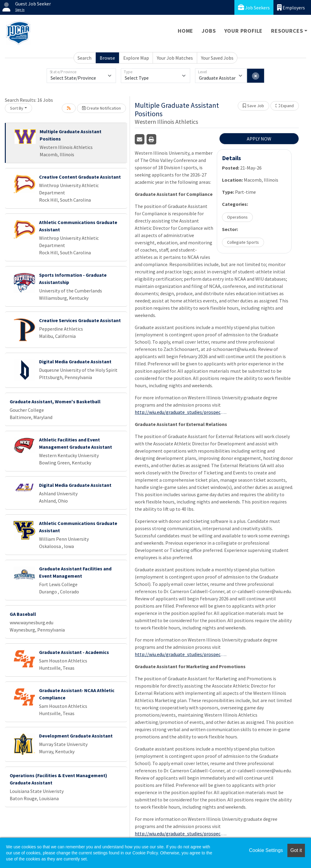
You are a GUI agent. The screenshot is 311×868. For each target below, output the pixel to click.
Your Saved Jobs (217, 58)
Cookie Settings (266, 850)
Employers (291, 7)
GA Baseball (23, 614)
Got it (296, 850)
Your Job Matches (175, 58)
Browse (107, 58)
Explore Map (136, 58)
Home (185, 31)
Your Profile (244, 31)
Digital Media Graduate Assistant (75, 361)
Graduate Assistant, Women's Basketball (55, 401)
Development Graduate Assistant (76, 736)
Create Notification (101, 108)
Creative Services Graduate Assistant (80, 320)
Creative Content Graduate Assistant (80, 177)
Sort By (17, 108)
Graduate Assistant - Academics (74, 652)
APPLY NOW (259, 139)
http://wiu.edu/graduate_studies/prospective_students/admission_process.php (180, 412)
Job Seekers (254, 7)
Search (84, 58)
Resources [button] (287, 31)
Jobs (209, 31)
